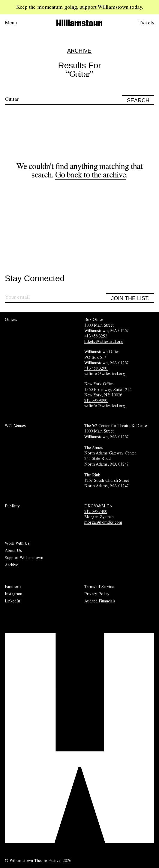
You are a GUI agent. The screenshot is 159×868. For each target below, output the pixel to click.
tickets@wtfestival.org (104, 341)
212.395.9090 (96, 400)
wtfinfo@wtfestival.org (105, 374)
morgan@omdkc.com (103, 522)
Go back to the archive (91, 175)
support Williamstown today (111, 7)
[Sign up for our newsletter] (55, 298)
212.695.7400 (96, 511)
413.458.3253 (96, 336)
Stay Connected (35, 279)
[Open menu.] (19, 23)
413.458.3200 (96, 368)
